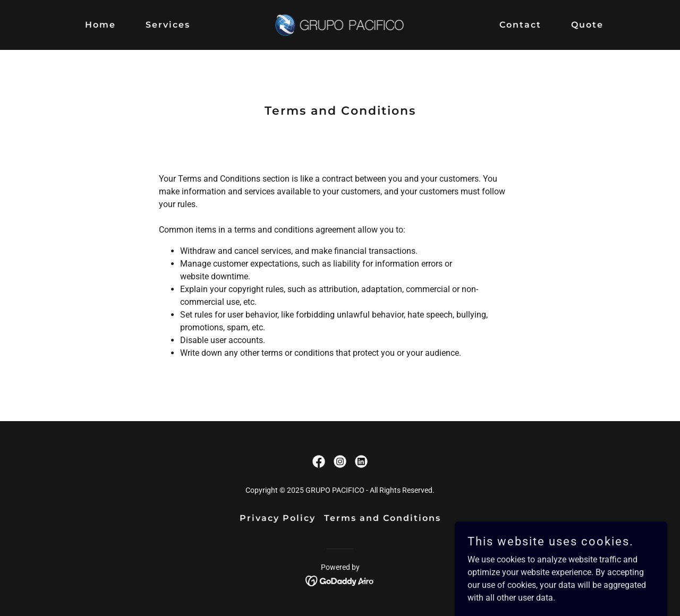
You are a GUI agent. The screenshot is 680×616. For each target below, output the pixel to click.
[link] (340, 24)
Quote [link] (587, 25)
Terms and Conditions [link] (382, 518)
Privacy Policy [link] (278, 518)
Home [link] (100, 25)
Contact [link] (520, 25)
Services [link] (168, 25)
